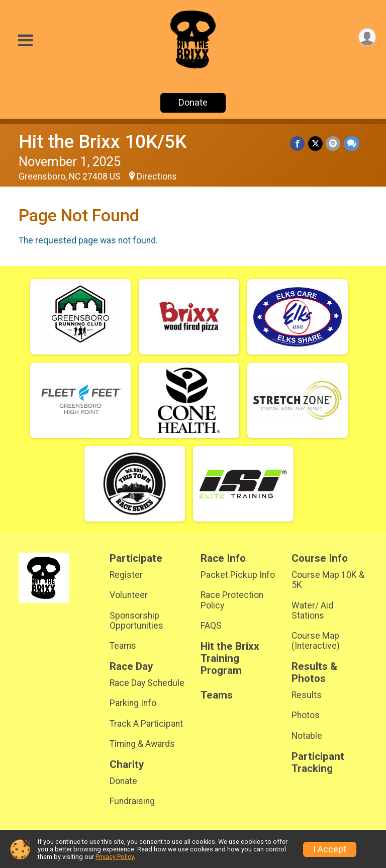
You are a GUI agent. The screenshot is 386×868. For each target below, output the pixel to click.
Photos (306, 715)
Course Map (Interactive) (316, 641)
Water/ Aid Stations (312, 611)
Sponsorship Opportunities (136, 621)
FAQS (211, 626)
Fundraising (132, 801)
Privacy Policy (115, 857)
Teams (123, 646)
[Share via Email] (333, 144)
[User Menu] (367, 37)
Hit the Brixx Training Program (230, 659)
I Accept (330, 849)
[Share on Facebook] (298, 144)
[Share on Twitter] (316, 144)
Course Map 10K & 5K (328, 580)
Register (126, 575)
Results (307, 695)
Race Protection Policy (232, 600)
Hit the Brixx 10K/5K (103, 142)
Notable (307, 736)
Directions (157, 177)
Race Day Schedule (147, 683)
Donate (193, 102)
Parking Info (133, 703)
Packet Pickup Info (238, 575)
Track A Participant (146, 724)
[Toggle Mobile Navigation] (25, 40)
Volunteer (129, 595)
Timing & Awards (142, 744)
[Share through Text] (352, 144)
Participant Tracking (318, 763)
